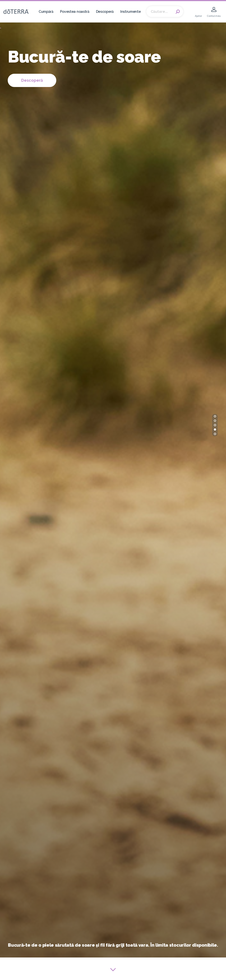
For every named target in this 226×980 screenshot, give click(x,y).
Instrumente (131, 12)
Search (178, 12)
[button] (215, 416)
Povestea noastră (75, 12)
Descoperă (105, 12)
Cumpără (46, 12)
